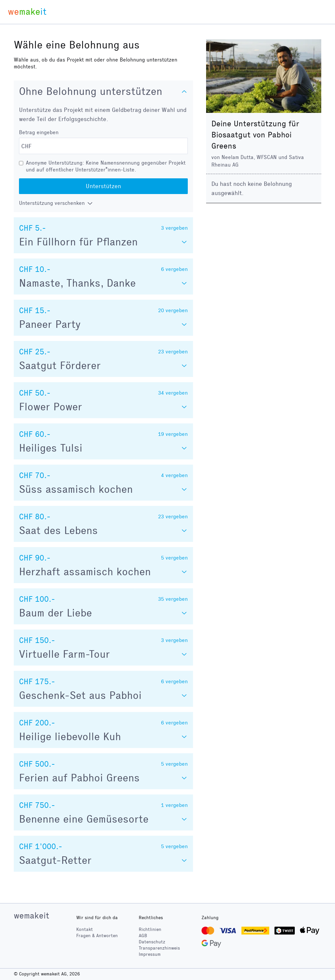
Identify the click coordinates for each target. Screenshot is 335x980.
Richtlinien (150, 929)
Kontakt (85, 929)
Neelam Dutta (238, 157)
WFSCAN (267, 157)
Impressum (150, 954)
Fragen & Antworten (97, 936)
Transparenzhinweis (159, 948)
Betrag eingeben (39, 132)
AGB (143, 936)
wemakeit (31, 916)
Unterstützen (103, 186)
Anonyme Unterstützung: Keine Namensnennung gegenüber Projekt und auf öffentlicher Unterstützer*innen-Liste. (106, 166)
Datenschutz (152, 942)
